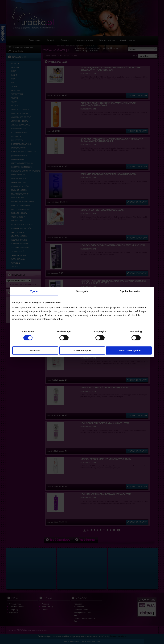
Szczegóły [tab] (82, 291)
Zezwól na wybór (82, 350)
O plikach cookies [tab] (130, 291)
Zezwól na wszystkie (129, 350)
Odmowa (35, 350)
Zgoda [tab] (34, 291)
